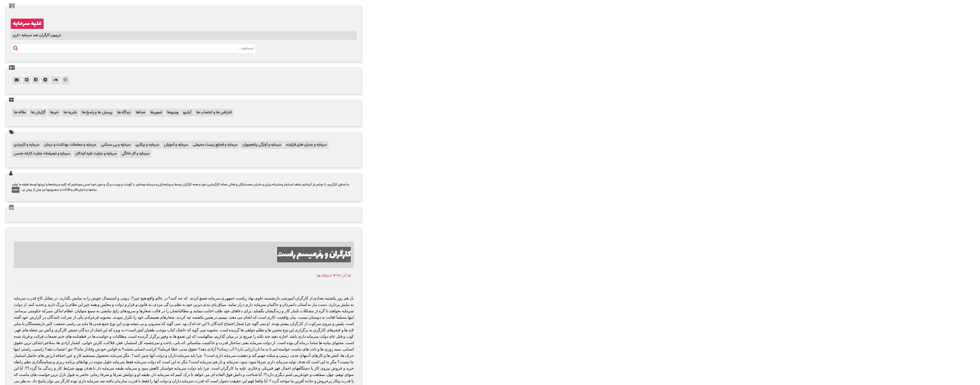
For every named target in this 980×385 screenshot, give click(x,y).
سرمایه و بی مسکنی (116, 145)
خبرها (54, 113)
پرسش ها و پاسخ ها (97, 113)
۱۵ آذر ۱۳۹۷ (342, 276)
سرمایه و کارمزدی (26, 145)
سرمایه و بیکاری (147, 145)
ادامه (16, 190)
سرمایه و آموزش (176, 145)
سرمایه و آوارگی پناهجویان (262, 145)
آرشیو (187, 113)
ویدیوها (173, 113)
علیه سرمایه (27, 24)
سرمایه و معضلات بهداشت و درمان (70, 145)
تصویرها (156, 113)
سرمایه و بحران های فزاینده (306, 145)
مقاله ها (20, 113)
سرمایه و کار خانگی (135, 154)
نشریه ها (70, 113)
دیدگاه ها (124, 113)
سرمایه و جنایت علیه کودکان (96, 154)
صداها (141, 113)
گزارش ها (38, 113)
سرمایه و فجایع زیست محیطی (215, 145)
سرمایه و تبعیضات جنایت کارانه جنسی (42, 154)
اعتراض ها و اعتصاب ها (214, 113)
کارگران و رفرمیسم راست (314, 255)
